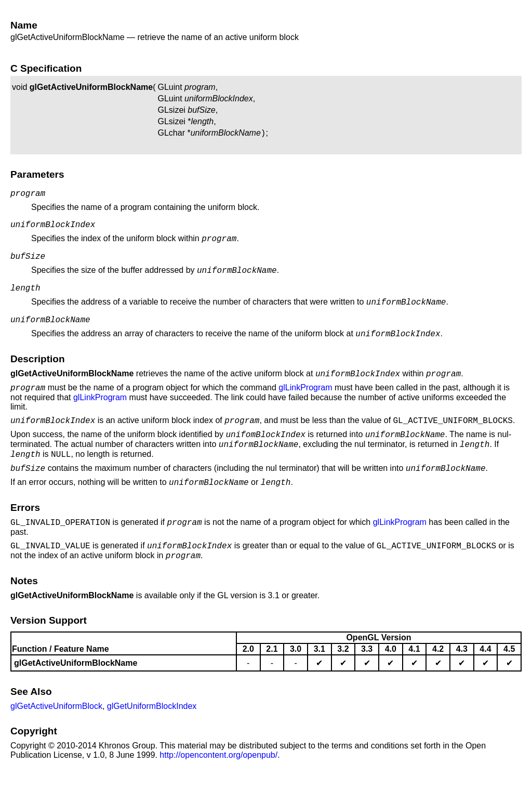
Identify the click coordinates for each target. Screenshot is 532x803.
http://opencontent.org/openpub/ (218, 788)
